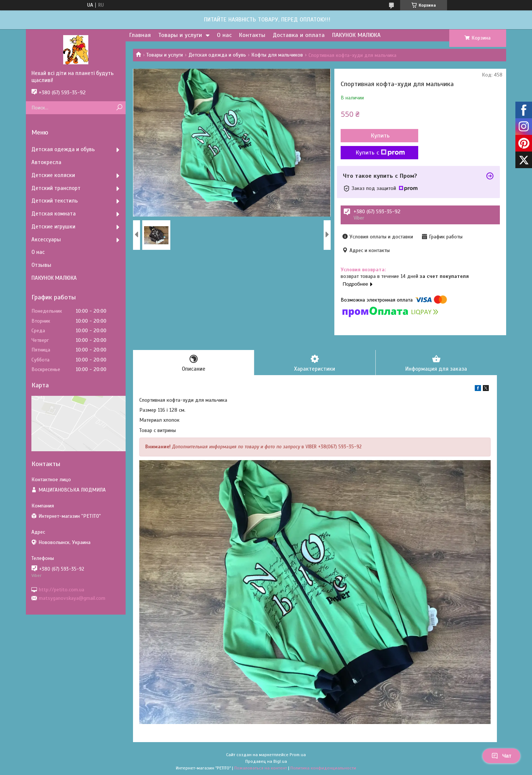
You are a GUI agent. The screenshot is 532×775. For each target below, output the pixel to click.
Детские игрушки (53, 227)
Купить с (380, 153)
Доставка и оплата (299, 35)
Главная (140, 35)
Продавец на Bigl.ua (266, 761)
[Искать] (119, 108)
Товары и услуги (180, 35)
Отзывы (41, 265)
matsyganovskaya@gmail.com (72, 598)
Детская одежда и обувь (217, 55)
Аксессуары (46, 239)
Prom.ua (298, 755)
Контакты (252, 35)
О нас (224, 35)
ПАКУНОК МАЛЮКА (356, 35)
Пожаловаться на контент (261, 768)
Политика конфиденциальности (323, 768)
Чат (501, 756)
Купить (380, 136)
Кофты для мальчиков (277, 55)
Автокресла (46, 162)
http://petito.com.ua (62, 589)
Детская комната (54, 214)
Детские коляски (53, 175)
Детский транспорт (56, 188)
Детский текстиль (55, 201)
